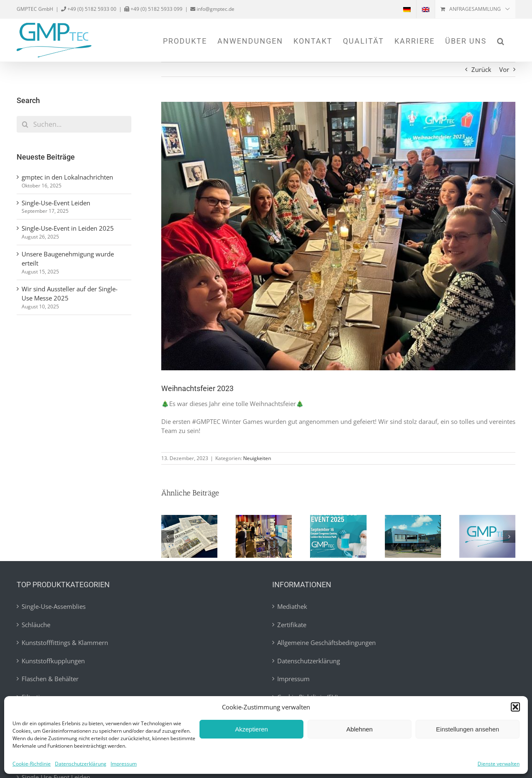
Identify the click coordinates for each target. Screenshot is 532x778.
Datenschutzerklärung (81, 764)
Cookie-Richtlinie (32, 764)
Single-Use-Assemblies (54, 606)
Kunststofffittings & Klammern (65, 643)
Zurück (481, 69)
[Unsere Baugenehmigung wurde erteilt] (413, 519)
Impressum (124, 764)
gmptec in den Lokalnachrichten (67, 177)
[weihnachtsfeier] (338, 236)
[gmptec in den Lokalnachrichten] (189, 519)
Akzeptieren (251, 729)
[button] (515, 707)
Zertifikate (292, 625)
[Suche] (25, 124)
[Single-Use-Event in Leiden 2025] (338, 519)
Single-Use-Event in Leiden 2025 (68, 228)
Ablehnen (359, 729)
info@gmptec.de (215, 9)
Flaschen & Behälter (50, 679)
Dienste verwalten (499, 764)
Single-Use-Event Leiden (56, 203)
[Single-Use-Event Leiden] (264, 519)
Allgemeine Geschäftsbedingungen (326, 643)
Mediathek (292, 606)
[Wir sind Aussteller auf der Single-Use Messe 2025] (487, 519)
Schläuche (36, 625)
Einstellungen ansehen (468, 729)
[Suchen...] (74, 124)
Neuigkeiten (257, 458)
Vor (504, 69)
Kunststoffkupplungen (53, 661)
